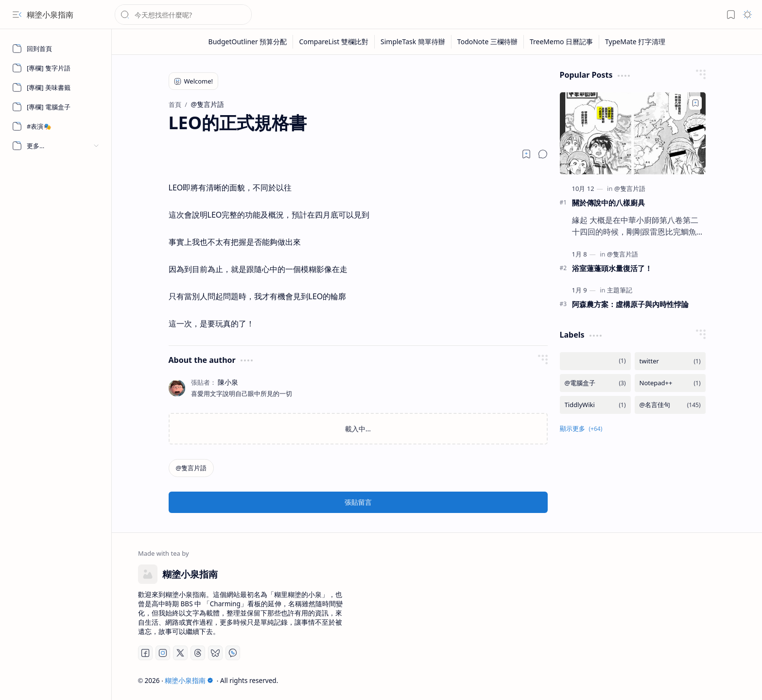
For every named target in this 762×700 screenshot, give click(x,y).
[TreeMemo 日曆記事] (562, 42)
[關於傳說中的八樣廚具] (633, 133)
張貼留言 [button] (358, 502)
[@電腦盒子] (595, 383)
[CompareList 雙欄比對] (334, 42)
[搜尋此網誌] (183, 15)
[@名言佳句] (670, 405)
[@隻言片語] (191, 468)
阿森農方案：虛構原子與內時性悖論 (630, 304)
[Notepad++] (670, 383)
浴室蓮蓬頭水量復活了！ (612, 268)
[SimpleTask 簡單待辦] (413, 42)
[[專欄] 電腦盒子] (56, 107)
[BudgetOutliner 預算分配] (248, 42)
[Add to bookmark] (695, 103)
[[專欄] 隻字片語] (56, 68)
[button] (17, 15)
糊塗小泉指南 (50, 15)
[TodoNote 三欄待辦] (488, 42)
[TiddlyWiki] (595, 405)
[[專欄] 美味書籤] (56, 87)
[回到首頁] (56, 49)
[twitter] (670, 361)
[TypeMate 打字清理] (635, 42)
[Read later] (526, 154)
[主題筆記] (620, 290)
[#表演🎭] (56, 126)
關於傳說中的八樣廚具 (608, 203)
